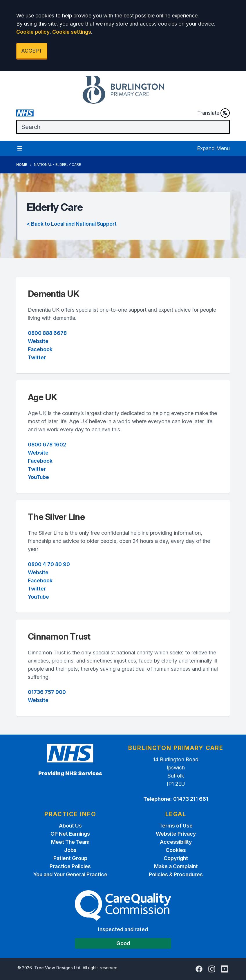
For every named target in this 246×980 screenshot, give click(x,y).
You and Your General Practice (70, 874)
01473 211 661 (191, 799)
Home (22, 165)
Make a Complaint (176, 866)
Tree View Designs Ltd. (58, 968)
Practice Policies (70, 866)
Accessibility (176, 842)
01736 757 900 (47, 692)
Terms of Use (176, 826)
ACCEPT (32, 51)
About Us (70, 826)
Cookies (176, 850)
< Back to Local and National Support (72, 224)
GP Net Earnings (70, 834)
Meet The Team (70, 842)
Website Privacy (176, 834)
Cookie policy (33, 32)
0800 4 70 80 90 (49, 564)
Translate (214, 113)
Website (38, 341)
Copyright (176, 858)
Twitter (37, 357)
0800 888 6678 (47, 333)
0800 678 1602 (47, 445)
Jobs (70, 850)
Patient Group (70, 858)
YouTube (38, 477)
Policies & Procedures (176, 874)
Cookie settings (72, 32)
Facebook (40, 349)
